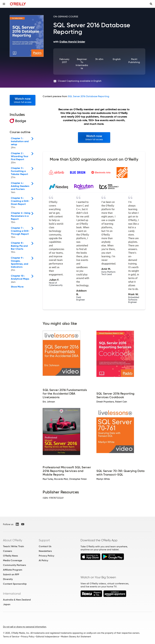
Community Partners (14, 565)
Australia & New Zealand (17, 600)
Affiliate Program (13, 570)
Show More (17, 287)
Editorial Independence (48, 637)
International (12, 594)
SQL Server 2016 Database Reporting (88, 96)
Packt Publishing (134, 61)
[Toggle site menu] (4, 4)
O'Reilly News (10, 556)
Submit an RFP (11, 574)
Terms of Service (11, 637)
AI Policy (43, 560)
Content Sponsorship (15, 584)
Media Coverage (12, 560)
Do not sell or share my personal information (25, 627)
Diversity (8, 579)
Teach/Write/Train (13, 546)
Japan (7, 604)
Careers (7, 551)
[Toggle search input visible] (151, 4)
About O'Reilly (13, 540)
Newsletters (45, 551)
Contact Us (45, 546)
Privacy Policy (46, 556)
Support (44, 540)
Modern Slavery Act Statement (76, 637)
